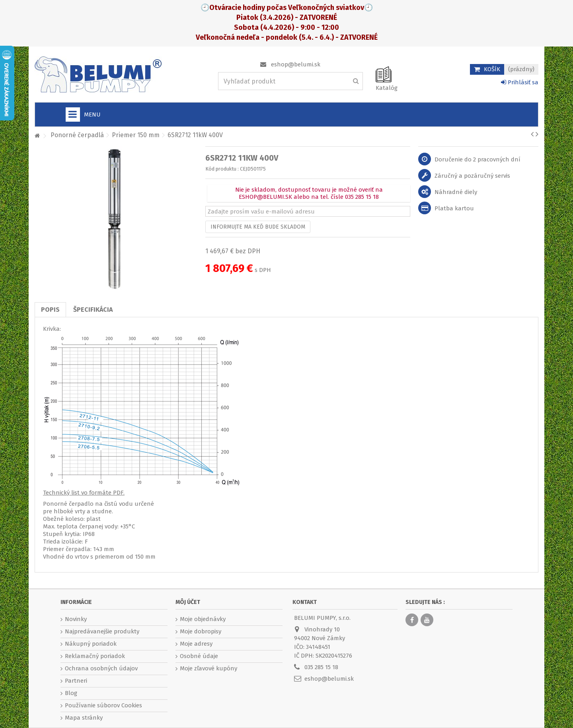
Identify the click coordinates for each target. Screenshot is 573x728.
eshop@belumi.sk (296, 64)
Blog (71, 693)
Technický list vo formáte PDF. (84, 493)
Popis (50, 310)
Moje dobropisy (201, 631)
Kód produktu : (222, 169)
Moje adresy (196, 644)
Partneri (76, 681)
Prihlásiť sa (520, 82)
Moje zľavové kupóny (209, 668)
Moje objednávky (203, 619)
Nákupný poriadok (91, 644)
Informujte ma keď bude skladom (258, 227)
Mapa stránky (84, 718)
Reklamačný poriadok (95, 656)
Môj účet (188, 602)
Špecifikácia (93, 310)
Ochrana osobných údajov (101, 668)
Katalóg (387, 88)
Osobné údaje (199, 656)
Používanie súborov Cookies (103, 705)
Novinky (76, 619)
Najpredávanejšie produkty (102, 631)
